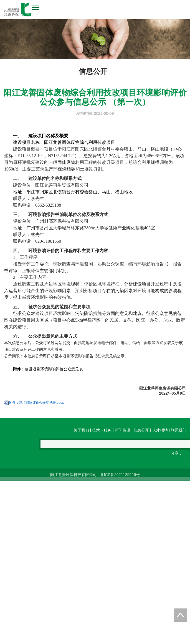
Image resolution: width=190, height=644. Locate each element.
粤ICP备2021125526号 (119, 478)
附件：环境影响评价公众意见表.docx (36, 414)
